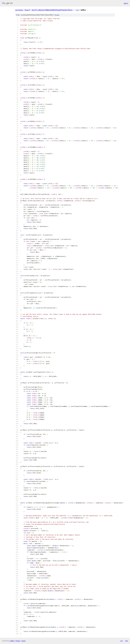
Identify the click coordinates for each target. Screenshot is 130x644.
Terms (23, 641)
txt (121, 641)
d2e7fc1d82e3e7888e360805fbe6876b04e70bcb (52, 10)
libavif (27, 10)
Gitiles (12, 641)
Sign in (126, 3)
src (78, 10)
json (126, 641)
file (57, 15)
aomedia (19, 10)
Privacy (18, 641)
